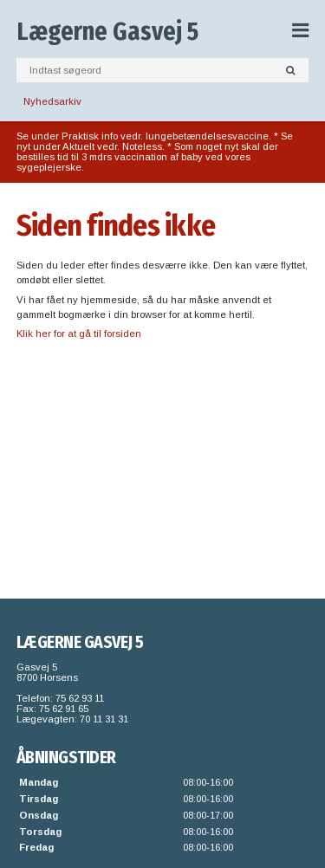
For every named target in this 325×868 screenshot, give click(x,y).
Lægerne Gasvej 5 (107, 32)
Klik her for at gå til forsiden (79, 334)
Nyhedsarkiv (52, 101)
